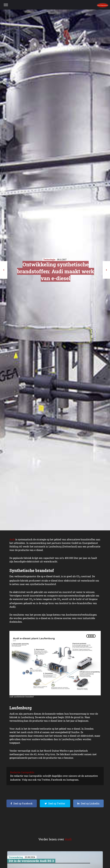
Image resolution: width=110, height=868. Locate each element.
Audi (12, 539)
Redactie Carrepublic (22, 772)
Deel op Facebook (23, 803)
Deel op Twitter (57, 803)
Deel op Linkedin (90, 803)
